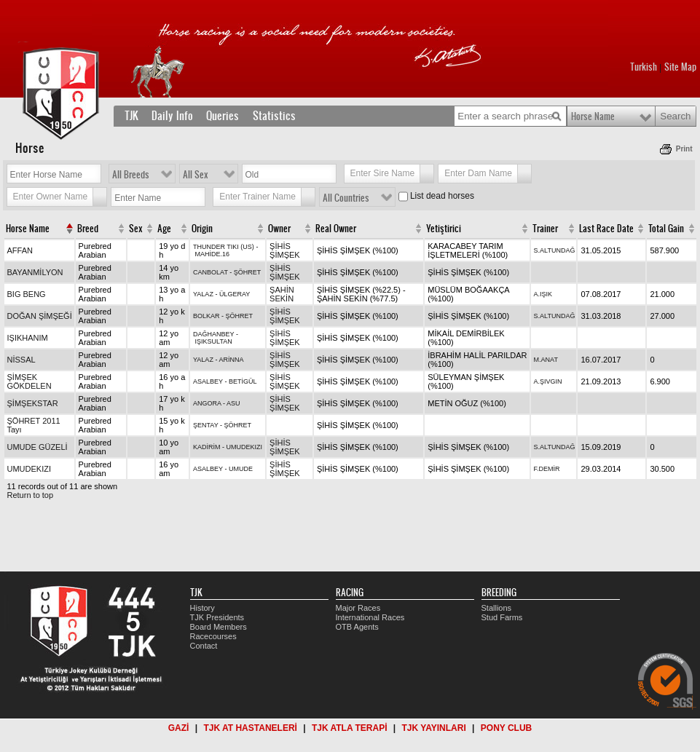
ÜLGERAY (235, 294)
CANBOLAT (211, 272)
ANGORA (207, 403)
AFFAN (20, 250)
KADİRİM (207, 447)
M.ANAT (546, 360)
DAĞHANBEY (213, 334)
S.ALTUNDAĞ (555, 250)
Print (684, 149)
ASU (233, 403)
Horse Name (593, 116)
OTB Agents (357, 627)
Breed (88, 229)
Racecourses (213, 636)
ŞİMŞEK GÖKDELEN (30, 381)
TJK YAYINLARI (434, 728)
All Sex (196, 175)
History (202, 608)
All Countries (346, 198)
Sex (136, 229)
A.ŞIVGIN (548, 381)
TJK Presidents (217, 617)
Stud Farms (502, 617)
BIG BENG (27, 294)
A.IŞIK (543, 294)
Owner (279, 229)
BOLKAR (207, 316)
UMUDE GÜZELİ (38, 447)
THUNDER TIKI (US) (224, 247)
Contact (204, 646)
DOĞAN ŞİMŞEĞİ (40, 316)
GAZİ (179, 728)
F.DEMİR (547, 469)
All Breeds (131, 175)
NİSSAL (21, 360)
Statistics (274, 116)
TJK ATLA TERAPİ (350, 728)
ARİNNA (231, 360)
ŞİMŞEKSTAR (33, 403)
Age (164, 229)
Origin (202, 229)
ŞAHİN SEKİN (282, 294)
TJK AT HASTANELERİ (250, 728)
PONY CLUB (506, 728)
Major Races (358, 608)
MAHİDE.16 (213, 254)
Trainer (545, 229)
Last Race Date (606, 229)
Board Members (219, 627)
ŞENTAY (206, 425)
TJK (131, 116)
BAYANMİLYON (35, 272)
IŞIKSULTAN (214, 341)
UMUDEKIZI (245, 447)
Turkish (644, 67)
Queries (223, 116)
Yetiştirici (444, 229)
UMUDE (241, 469)
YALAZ (203, 294)
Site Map (680, 67)
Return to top (31, 495)
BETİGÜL (243, 381)
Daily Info (172, 116)
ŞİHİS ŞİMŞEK (285, 250)
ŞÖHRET (248, 272)
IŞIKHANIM (28, 338)
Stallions (497, 608)
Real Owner (336, 229)
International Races (370, 617)
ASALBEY (208, 381)
